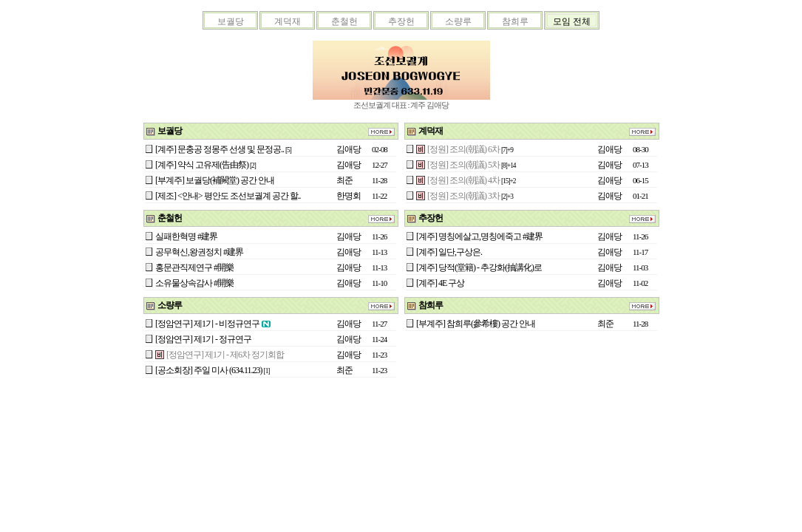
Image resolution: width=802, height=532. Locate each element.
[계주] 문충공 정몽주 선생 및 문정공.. (220, 149)
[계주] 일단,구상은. (449, 252)
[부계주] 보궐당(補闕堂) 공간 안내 (215, 180)
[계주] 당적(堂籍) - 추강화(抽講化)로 (479, 267)
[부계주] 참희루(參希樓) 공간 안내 (476, 324)
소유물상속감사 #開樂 (194, 283)
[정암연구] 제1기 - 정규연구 (203, 339)
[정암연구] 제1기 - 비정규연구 (207, 324)
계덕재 (288, 21)
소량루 (458, 21)
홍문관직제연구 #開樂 (194, 267)
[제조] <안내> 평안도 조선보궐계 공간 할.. (228, 196)
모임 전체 (572, 21)
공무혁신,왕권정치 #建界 (199, 252)
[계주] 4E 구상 (440, 283)
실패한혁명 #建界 (186, 236)
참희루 (515, 21)
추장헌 (401, 21)
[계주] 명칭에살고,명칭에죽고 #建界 (479, 236)
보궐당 (231, 21)
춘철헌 (344, 21)
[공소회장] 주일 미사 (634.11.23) (209, 370)
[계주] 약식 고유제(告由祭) (202, 165)
